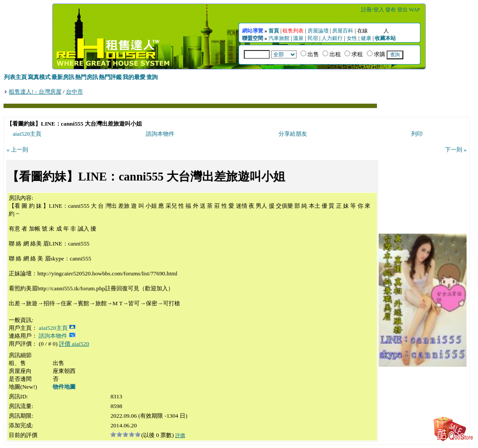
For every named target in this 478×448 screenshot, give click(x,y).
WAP (415, 10)
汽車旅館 (279, 38)
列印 (417, 134)
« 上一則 (17, 150)
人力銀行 (332, 38)
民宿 (313, 38)
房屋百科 (343, 31)
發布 (391, 10)
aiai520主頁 (27, 134)
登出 (402, 10)
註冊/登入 (372, 10)
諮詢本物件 (160, 134)
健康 (366, 38)
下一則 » (456, 150)
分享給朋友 (293, 134)
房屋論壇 (318, 31)
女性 (352, 38)
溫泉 (298, 38)
